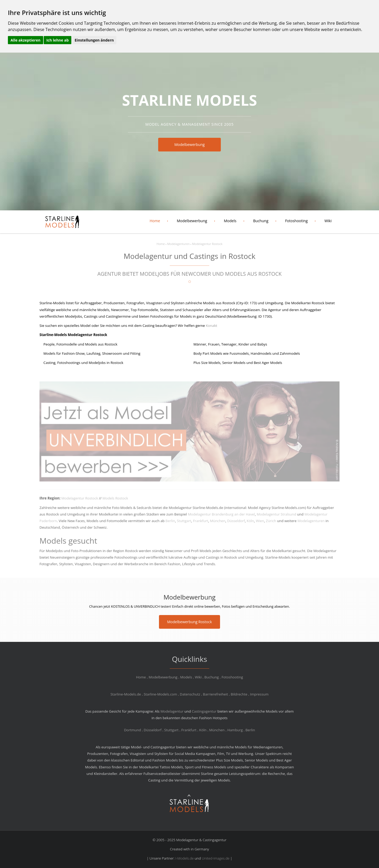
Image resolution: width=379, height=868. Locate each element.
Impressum (259, 694)
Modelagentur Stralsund (276, 517)
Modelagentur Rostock (207, 240)
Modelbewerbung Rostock (189, 622)
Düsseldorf (236, 524)
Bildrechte (239, 694)
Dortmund (133, 730)
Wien (260, 524)
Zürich (271, 524)
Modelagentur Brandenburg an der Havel (221, 517)
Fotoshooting (296, 221)
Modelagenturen (178, 240)
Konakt (211, 326)
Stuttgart (184, 524)
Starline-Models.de (126, 694)
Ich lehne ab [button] (58, 40)
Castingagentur (204, 711)
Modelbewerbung (189, 144)
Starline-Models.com (160, 694)
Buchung (261, 221)
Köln (250, 524)
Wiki (328, 221)
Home (155, 221)
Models (230, 221)
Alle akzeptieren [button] (26, 40)
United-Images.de (216, 858)
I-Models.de (184, 858)
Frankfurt (201, 524)
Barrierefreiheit (215, 694)
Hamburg (235, 730)
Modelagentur (172, 711)
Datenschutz (190, 694)
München (218, 524)
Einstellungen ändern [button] (94, 40)
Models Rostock (115, 501)
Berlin (170, 524)
